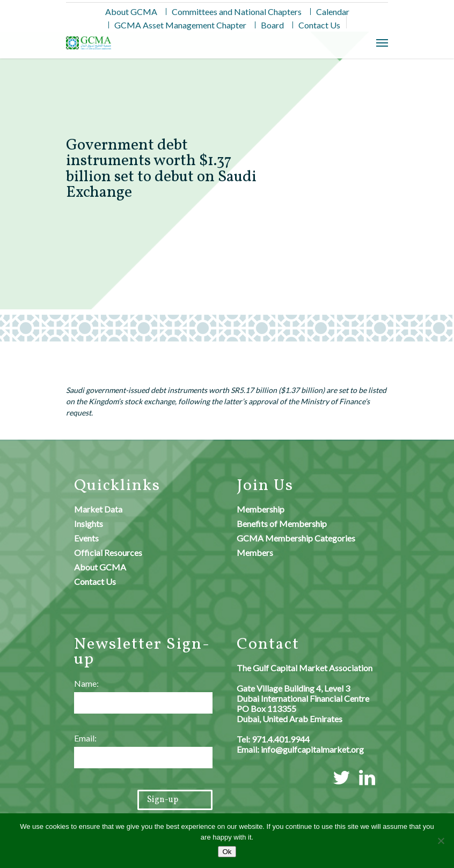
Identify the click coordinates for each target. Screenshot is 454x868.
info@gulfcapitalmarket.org (312, 749)
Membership (261, 509)
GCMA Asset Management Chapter (180, 25)
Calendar (333, 12)
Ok (227, 852)
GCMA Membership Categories (296, 538)
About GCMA (131, 12)
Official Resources (108, 552)
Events (86, 538)
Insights (89, 524)
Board (272, 25)
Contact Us (319, 25)
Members (255, 552)
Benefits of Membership (282, 524)
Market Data (98, 509)
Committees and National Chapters (237, 12)
